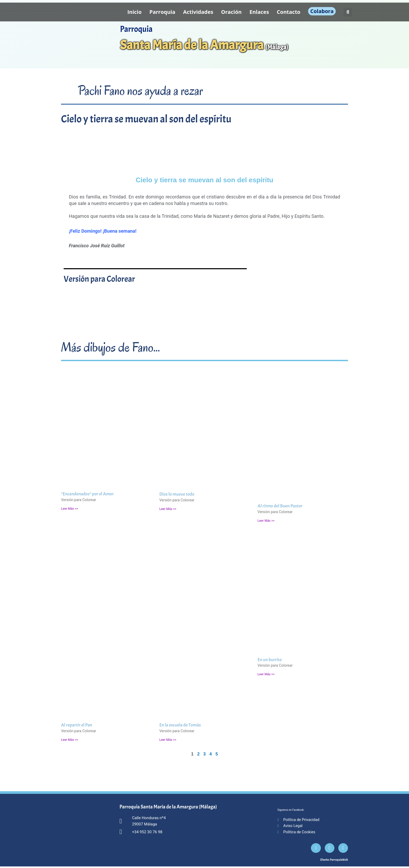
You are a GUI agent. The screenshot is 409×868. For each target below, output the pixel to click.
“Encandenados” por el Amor (87, 494)
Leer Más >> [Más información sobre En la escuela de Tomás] (168, 740)
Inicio (134, 12)
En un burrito (270, 660)
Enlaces (259, 12)
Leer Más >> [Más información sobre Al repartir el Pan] (70, 740)
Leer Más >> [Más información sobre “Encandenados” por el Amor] (70, 509)
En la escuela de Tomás (180, 725)
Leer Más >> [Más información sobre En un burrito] (266, 674)
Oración (231, 12)
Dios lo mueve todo (177, 494)
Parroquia (162, 12)
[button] (348, 12)
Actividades (198, 12)
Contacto (288, 12)
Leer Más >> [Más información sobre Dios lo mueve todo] (168, 509)
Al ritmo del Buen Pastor (280, 506)
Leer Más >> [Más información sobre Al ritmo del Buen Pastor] (266, 521)
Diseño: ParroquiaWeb (334, 861)
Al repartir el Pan (77, 725)
